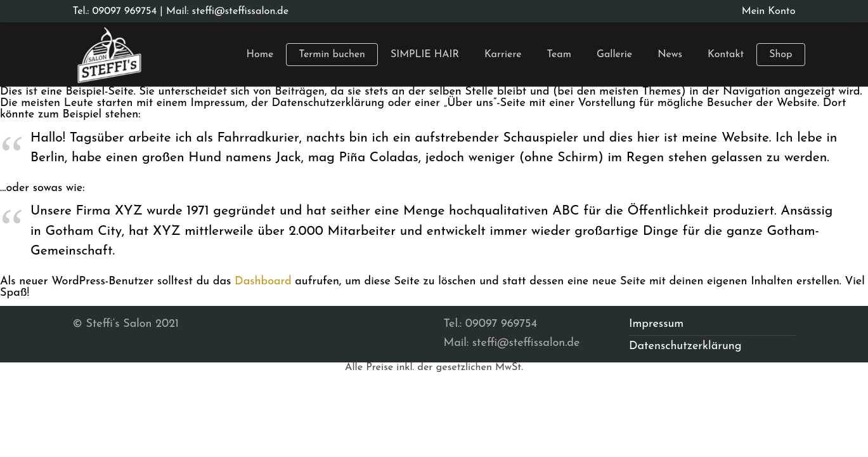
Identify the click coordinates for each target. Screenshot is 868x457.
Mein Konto (769, 11)
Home (260, 55)
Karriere (503, 55)
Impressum (656, 324)
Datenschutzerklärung (685, 346)
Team (559, 55)
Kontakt (726, 55)
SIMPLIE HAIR (425, 55)
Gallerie (614, 55)
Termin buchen (332, 55)
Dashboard (263, 281)
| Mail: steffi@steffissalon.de (223, 11)
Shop (781, 55)
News (670, 55)
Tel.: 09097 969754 (115, 11)
